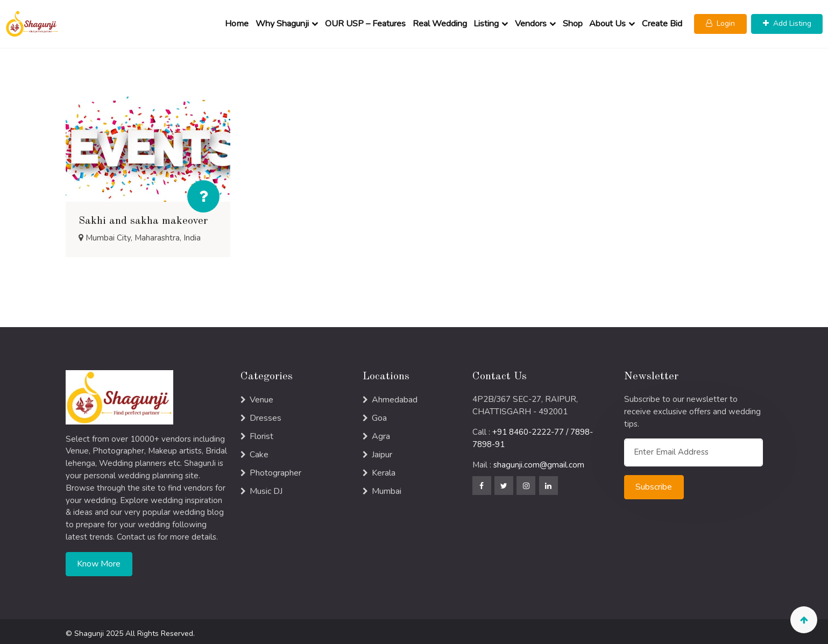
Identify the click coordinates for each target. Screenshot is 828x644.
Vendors (531, 22)
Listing (487, 22)
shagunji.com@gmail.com (539, 461)
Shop (573, 22)
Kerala (384, 469)
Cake (259, 451)
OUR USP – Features (366, 22)
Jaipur (382, 451)
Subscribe (654, 483)
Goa (379, 414)
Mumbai (387, 487)
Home (238, 22)
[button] (721, 22)
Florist (261, 433)
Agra (381, 433)
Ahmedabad (395, 396)
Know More (99, 560)
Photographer (275, 469)
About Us (608, 22)
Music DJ (266, 487)
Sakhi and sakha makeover (143, 217)
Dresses (266, 414)
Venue (261, 396)
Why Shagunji (283, 22)
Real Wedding (440, 22)
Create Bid (663, 22)
